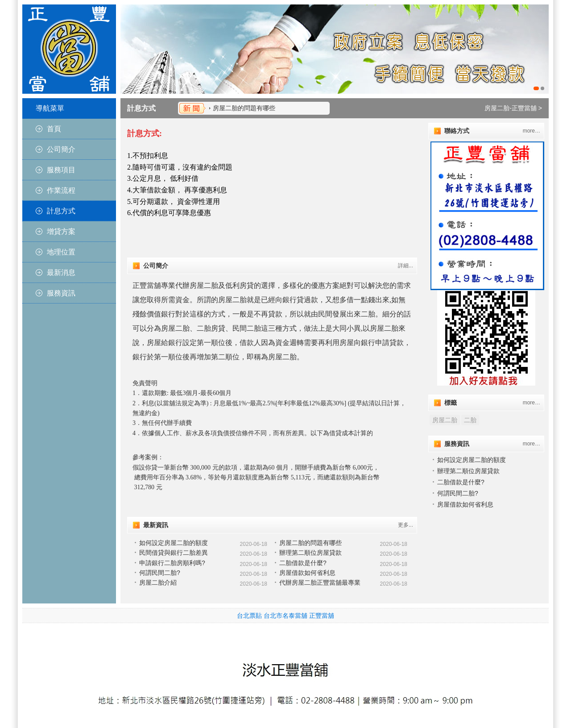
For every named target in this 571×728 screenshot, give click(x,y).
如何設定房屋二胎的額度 (174, 543)
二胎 (470, 420)
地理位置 (61, 252)
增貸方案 (61, 231)
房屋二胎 (445, 420)
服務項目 (61, 170)
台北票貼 (249, 616)
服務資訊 (61, 293)
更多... (405, 525)
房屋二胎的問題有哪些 (244, 108)
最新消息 (61, 272)
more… (532, 131)
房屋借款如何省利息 (307, 573)
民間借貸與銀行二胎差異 (174, 553)
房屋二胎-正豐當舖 (511, 108)
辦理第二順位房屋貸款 (310, 553)
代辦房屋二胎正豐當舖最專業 (320, 582)
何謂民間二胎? (160, 573)
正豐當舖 (322, 616)
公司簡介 (61, 149)
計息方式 (61, 211)
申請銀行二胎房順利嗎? (172, 563)
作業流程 (61, 190)
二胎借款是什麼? (303, 563)
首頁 (54, 129)
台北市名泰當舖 (285, 616)
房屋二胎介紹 (158, 582)
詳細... (405, 266)
